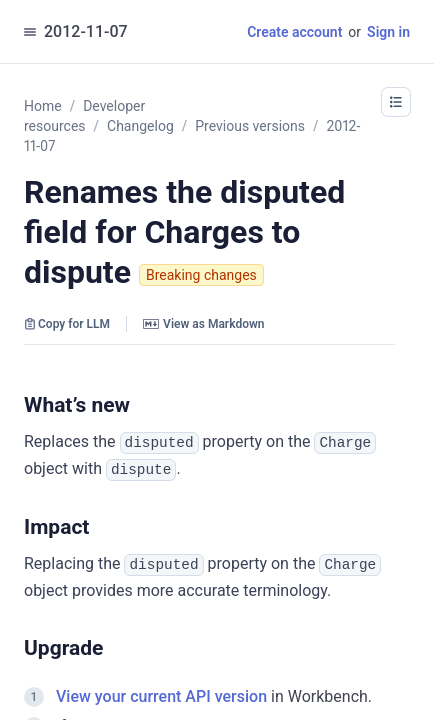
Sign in (388, 32)
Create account (294, 32)
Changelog (140, 126)
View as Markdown (203, 324)
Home (43, 106)
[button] (396, 102)
